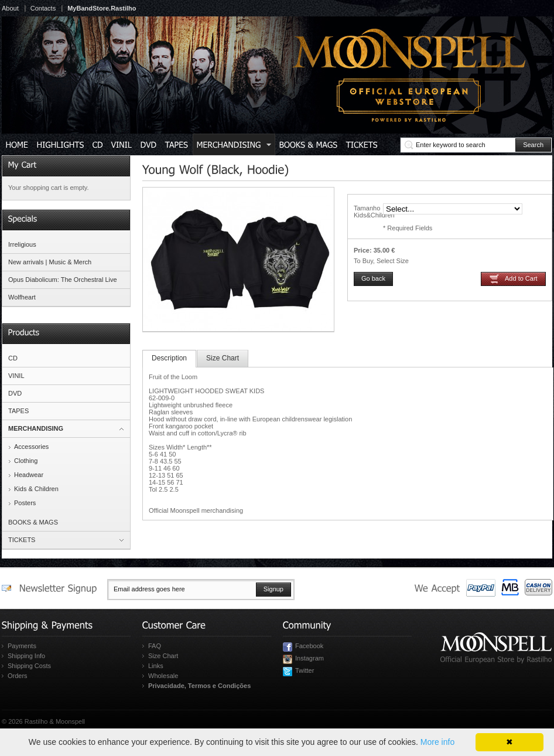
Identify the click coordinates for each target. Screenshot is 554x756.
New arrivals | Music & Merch (50, 262)
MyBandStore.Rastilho (102, 8)
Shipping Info (26, 656)
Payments (22, 646)
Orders (18, 676)
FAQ (155, 646)
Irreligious (22, 244)
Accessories (31, 447)
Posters (25, 503)
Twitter (305, 670)
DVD (15, 393)
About (10, 8)
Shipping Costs (29, 666)
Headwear (29, 475)
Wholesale (163, 676)
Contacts (43, 8)
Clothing (26, 461)
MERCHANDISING (36, 428)
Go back (373, 278)
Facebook (309, 646)
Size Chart (223, 358)
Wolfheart (22, 297)
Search (533, 145)
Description (169, 358)
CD (13, 358)
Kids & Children (36, 489)
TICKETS (22, 540)
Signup (273, 589)
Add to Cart (521, 278)
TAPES (18, 411)
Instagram (310, 658)
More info (437, 742)
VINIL (16, 376)
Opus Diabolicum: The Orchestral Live (63, 280)
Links (156, 666)
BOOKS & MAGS (33, 522)
